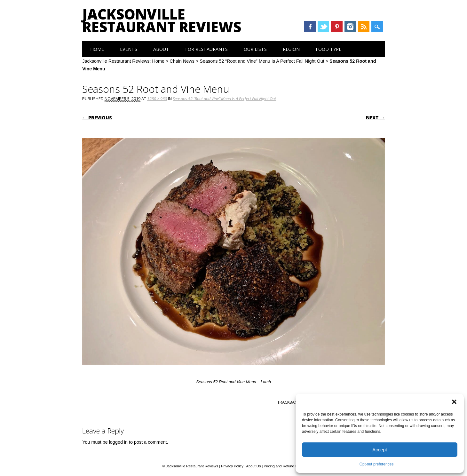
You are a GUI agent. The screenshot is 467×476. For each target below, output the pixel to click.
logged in (118, 442)
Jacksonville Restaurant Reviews (162, 20)
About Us (253, 466)
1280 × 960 (157, 99)
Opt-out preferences (377, 464)
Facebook (310, 27)
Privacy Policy (232, 466)
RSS (364, 27)
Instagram (350, 27)
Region (291, 49)
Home (97, 49)
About (161, 49)
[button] (454, 402)
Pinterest (337, 27)
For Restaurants (206, 49)
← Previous (97, 118)
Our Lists (255, 49)
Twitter (323, 27)
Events (129, 49)
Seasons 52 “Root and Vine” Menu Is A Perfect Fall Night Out (262, 61)
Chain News (182, 61)
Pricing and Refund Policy (284, 466)
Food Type (328, 49)
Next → (375, 118)
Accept (380, 450)
